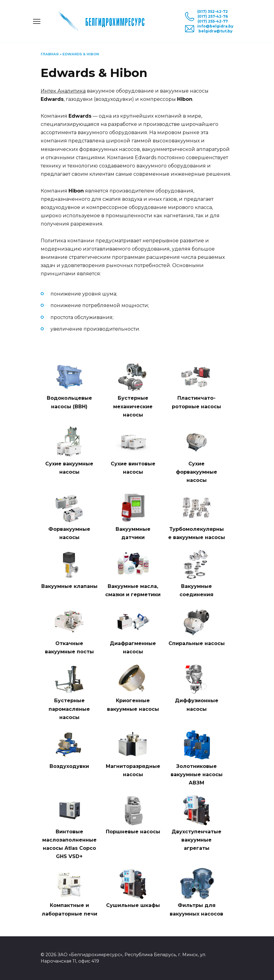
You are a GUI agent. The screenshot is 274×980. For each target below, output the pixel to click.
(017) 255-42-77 (213, 21)
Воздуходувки (69, 766)
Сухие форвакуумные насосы (196, 472)
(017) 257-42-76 (213, 16)
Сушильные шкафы (133, 905)
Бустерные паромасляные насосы (69, 709)
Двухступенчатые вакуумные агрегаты (196, 840)
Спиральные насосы (197, 643)
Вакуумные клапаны (69, 586)
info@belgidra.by (215, 26)
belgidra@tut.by (215, 31)
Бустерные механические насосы (133, 406)
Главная (50, 54)
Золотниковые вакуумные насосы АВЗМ (197, 774)
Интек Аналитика (63, 91)
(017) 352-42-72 (213, 11)
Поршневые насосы (133, 832)
